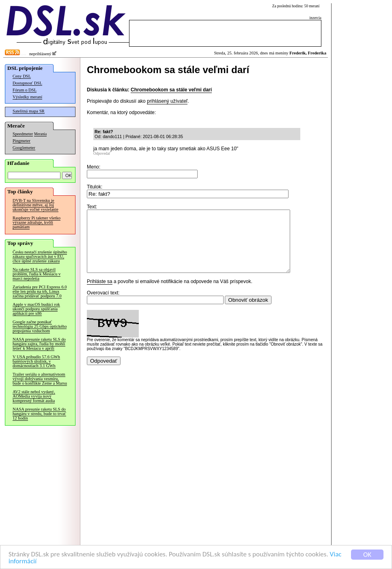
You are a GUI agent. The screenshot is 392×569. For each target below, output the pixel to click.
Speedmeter (23, 134)
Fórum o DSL (25, 90)
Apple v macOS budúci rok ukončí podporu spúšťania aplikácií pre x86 (36, 309)
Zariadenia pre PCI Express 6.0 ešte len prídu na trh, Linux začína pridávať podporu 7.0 (40, 291)
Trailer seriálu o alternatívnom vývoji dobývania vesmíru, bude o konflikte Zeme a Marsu (40, 379)
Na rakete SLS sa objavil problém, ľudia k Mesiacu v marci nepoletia (37, 274)
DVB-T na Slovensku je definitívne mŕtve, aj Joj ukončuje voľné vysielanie (36, 205)
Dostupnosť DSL (27, 83)
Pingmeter (22, 141)
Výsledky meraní (27, 97)
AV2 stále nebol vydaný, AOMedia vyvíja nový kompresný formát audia (34, 396)
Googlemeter (24, 148)
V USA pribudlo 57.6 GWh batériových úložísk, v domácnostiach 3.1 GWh (36, 361)
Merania (40, 134)
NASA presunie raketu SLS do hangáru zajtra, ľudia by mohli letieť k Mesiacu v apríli (39, 344)
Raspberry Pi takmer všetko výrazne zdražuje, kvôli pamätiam (37, 222)
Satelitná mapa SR (29, 111)
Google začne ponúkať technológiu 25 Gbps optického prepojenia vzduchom (40, 326)
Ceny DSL (22, 76)
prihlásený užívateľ (167, 101)
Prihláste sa (100, 294)
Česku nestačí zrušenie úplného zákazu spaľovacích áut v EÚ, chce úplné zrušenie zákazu (40, 256)
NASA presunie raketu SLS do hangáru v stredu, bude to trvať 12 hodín (39, 414)
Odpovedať (102, 154)
